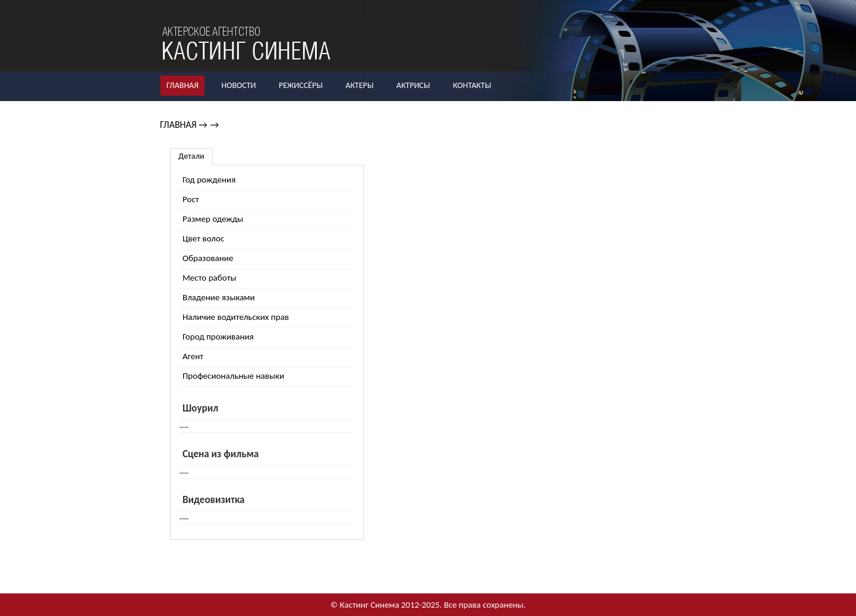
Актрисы (413, 85)
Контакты (472, 85)
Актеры (359, 85)
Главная (182, 85)
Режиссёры (301, 85)
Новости (238, 85)
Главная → (184, 125)
